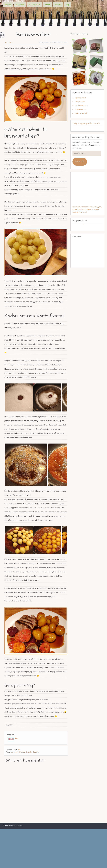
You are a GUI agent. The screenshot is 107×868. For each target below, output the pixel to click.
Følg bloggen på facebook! (86, 123)
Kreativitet (20, 5)
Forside (8, 5)
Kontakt (58, 5)
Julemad (22, 752)
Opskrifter (8, 43)
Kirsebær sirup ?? (81, 105)
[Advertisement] (87, 253)
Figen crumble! (80, 98)
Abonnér (80, 162)
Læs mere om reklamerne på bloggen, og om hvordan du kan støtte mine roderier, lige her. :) (87, 209)
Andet (48, 5)
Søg (68, 5)
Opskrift (36, 752)
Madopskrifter (35, 5)
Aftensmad (15, 752)
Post (17, 738)
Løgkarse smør (80, 109)
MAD (19, 749)
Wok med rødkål (81, 113)
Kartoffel (29, 752)
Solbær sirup (80, 102)
